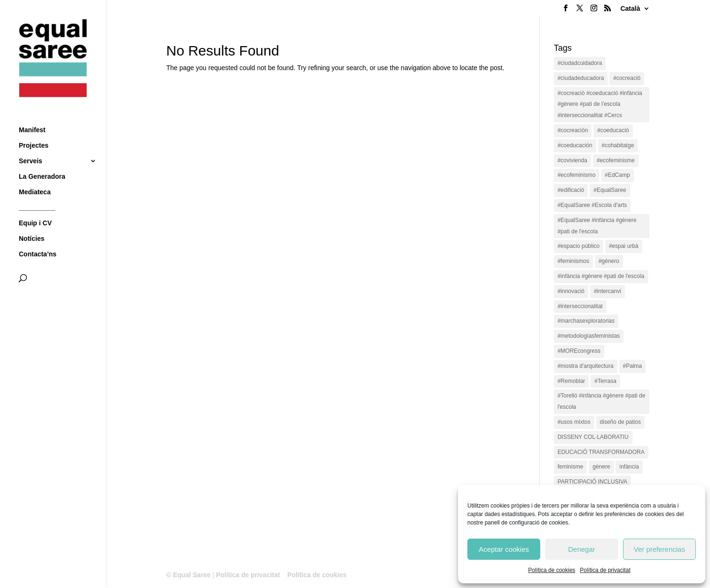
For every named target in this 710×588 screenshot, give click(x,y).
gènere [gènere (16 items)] (601, 467)
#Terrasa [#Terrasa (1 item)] (605, 381)
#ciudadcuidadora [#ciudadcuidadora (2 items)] (580, 63)
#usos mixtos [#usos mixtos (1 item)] (574, 422)
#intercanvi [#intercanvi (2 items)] (607, 291)
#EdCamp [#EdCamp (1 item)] (617, 175)
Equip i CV (35, 206)
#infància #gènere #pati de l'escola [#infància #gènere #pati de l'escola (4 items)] (601, 276)
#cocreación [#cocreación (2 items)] (573, 130)
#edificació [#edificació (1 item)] (571, 190)
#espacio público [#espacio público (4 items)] (579, 246)
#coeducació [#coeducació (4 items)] (613, 130)
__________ (37, 190)
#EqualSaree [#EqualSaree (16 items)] (610, 190)
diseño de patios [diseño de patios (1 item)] (620, 422)
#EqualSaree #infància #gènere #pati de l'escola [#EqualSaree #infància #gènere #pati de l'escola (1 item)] (597, 226)
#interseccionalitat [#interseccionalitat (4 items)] (580, 306)
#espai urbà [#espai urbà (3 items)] (624, 246)
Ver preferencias (659, 549)
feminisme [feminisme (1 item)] (571, 467)
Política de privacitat (605, 570)
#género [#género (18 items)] (609, 261)
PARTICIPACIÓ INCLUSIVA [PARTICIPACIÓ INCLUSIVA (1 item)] (592, 482)
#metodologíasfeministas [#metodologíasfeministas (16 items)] (589, 336)
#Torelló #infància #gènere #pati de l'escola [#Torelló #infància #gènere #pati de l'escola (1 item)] (602, 401)
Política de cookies (552, 570)
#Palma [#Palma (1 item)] (633, 366)
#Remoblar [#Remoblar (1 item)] (572, 381)
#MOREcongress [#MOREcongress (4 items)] (579, 351)
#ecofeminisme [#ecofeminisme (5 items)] (616, 160)
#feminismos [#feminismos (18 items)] (573, 261)
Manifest (32, 113)
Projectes (34, 128)
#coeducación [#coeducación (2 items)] (575, 145)
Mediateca (35, 175)
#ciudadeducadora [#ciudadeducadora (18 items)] (581, 78)
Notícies (32, 221)
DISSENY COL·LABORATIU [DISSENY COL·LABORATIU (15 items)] (593, 437)
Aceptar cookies (504, 549)
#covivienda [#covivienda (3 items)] (572, 160)
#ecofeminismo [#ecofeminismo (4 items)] (577, 175)
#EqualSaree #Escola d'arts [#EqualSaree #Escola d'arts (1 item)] (592, 205)
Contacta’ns (38, 237)
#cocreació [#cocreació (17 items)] (627, 78)
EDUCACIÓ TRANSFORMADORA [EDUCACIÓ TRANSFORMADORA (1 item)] (601, 452)
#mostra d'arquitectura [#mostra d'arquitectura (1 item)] (586, 366)
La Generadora (42, 159)
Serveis (31, 144)
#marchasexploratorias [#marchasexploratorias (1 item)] (586, 321)
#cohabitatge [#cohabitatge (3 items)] (618, 145)
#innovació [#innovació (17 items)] (571, 291)
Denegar (582, 549)
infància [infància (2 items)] (629, 467)
